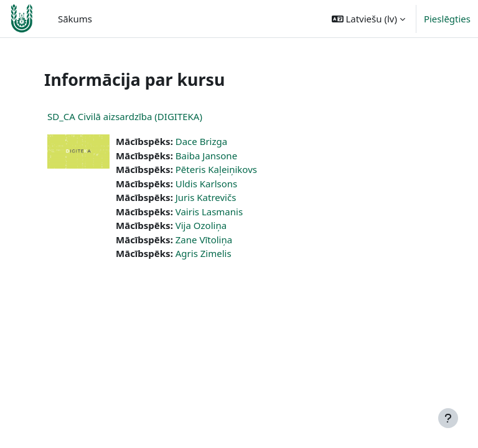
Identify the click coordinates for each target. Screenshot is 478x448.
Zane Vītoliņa (204, 240)
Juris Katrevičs (206, 197)
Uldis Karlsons (207, 184)
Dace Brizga (201, 141)
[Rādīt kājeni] (448, 418)
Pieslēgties (447, 19)
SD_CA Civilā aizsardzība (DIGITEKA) (125, 116)
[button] (368, 19)
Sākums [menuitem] (75, 19)
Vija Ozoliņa (201, 225)
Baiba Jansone (206, 156)
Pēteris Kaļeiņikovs (216, 169)
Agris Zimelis (204, 253)
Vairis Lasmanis (209, 212)
